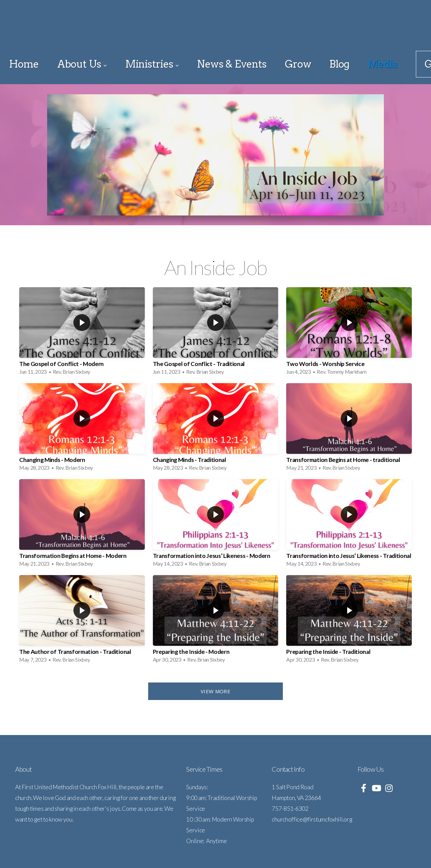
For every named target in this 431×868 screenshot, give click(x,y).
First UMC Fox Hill (215, 44)
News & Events (232, 64)
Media (383, 64)
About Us (82, 64)
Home (24, 64)
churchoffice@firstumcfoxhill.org (312, 819)
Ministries (152, 64)
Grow (298, 64)
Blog (339, 64)
